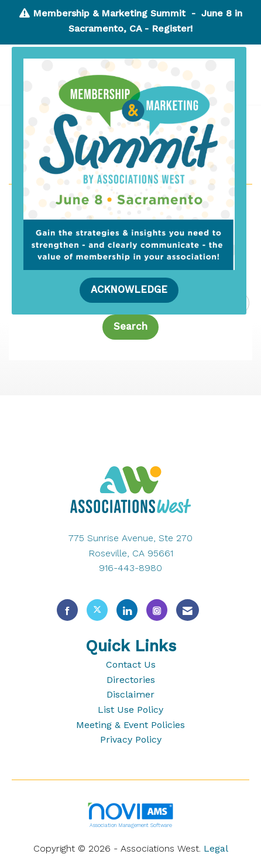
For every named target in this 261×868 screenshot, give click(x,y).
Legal (216, 848)
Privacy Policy (131, 739)
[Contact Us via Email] (188, 610)
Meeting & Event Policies (130, 725)
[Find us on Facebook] (67, 610)
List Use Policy (130, 710)
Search (130, 327)
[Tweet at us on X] (97, 610)
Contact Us (131, 664)
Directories (131, 680)
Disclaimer (130, 694)
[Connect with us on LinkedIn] (127, 610)
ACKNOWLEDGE (129, 290)
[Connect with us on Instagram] (157, 610)
